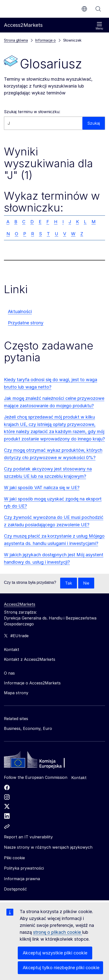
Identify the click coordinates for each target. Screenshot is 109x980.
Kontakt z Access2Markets (30, 659)
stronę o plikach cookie (58, 932)
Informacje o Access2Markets (32, 683)
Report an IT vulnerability (28, 837)
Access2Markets (20, 604)
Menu (99, 26)
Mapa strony (16, 693)
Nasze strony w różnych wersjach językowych (48, 847)
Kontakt (79, 778)
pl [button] (84, 9)
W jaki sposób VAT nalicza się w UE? (42, 488)
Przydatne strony (26, 323)
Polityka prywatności (24, 868)
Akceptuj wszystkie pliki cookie (55, 953)
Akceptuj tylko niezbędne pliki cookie (61, 968)
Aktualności (20, 311)
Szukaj (98, 9)
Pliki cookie (14, 858)
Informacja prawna (22, 879)
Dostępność (15, 889)
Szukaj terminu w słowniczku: (32, 112)
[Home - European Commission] (40, 761)
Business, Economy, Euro (28, 728)
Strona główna (16, 40)
